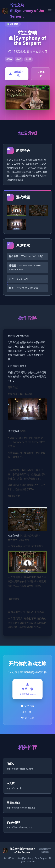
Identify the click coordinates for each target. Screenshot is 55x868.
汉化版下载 (16, 74)
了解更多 (41, 74)
